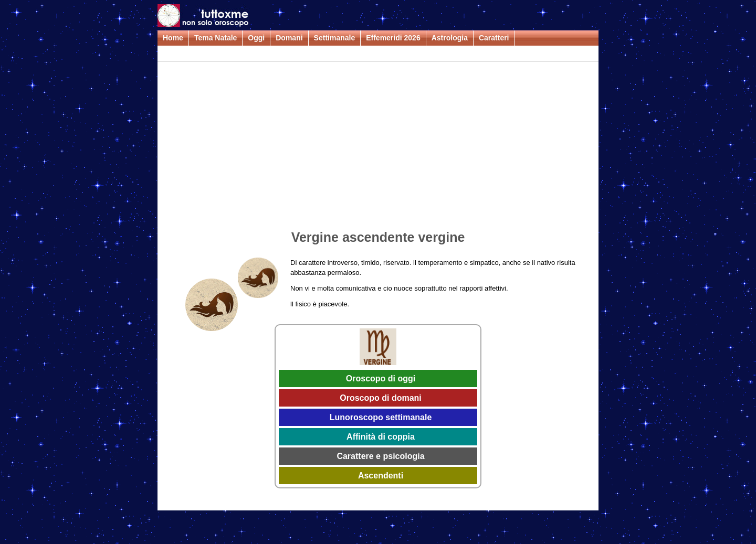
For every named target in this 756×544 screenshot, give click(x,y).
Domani (289, 38)
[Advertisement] (378, 147)
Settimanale (335, 38)
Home (173, 38)
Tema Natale (216, 38)
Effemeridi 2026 (393, 38)
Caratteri (494, 38)
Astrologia (450, 38)
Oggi (256, 38)
